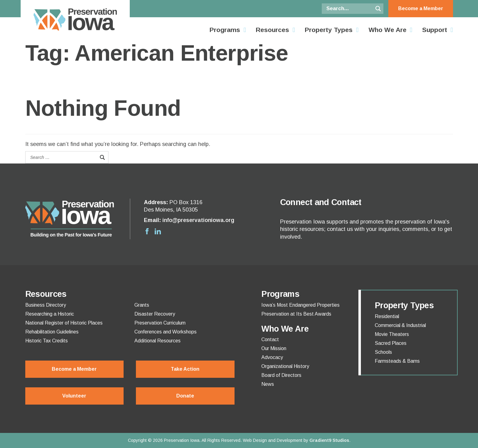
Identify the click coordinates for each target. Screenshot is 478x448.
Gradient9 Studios (329, 440)
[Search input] (349, 9)
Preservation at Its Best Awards (296, 314)
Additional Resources (157, 341)
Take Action (185, 369)
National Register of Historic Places (64, 323)
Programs (225, 30)
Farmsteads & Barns (397, 361)
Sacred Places (391, 343)
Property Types (329, 30)
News (268, 384)
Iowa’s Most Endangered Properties (300, 305)
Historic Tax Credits (47, 341)
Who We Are (388, 30)
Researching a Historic (50, 314)
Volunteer (74, 396)
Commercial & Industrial (400, 325)
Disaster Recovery (155, 314)
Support (435, 30)
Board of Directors (281, 375)
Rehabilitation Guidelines (52, 332)
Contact (270, 340)
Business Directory (46, 305)
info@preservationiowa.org (198, 220)
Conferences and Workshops (165, 332)
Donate (185, 396)
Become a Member (421, 8)
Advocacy (272, 357)
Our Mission (274, 349)
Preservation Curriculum (160, 323)
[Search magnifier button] (378, 9)
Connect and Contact (321, 202)
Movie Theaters (392, 334)
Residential (387, 317)
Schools (383, 352)
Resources (272, 30)
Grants (142, 305)
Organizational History (285, 366)
